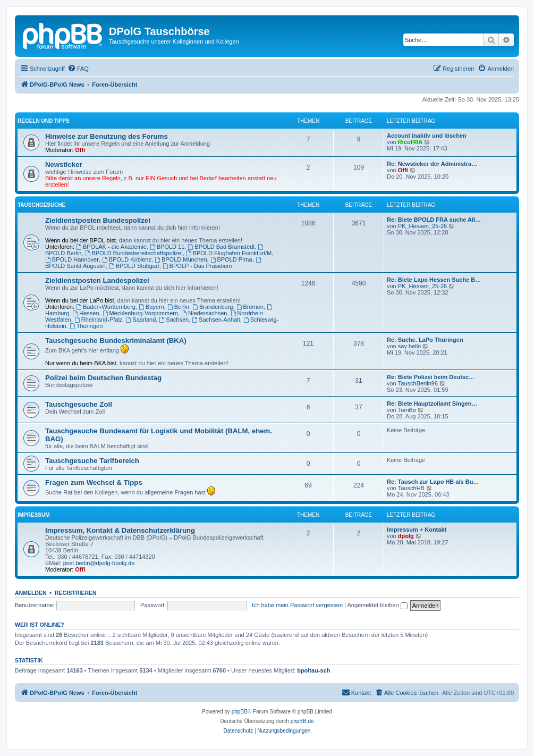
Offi (80, 150)
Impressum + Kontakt (417, 530)
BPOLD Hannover (72, 259)
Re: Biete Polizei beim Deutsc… (431, 377)
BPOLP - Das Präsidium (197, 266)
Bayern (151, 307)
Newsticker (64, 165)
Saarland (141, 320)
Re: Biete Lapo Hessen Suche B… (434, 280)
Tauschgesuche (41, 205)
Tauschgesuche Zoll (79, 404)
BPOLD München (181, 259)
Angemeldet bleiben (377, 605)
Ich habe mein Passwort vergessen (297, 605)
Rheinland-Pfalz (99, 320)
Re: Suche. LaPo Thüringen (425, 340)
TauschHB (411, 488)
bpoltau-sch (313, 670)
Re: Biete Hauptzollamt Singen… (432, 404)
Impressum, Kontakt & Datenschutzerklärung (120, 530)
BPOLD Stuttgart (134, 266)
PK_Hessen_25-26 (422, 226)
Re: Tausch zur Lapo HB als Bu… (433, 482)
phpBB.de (302, 721)
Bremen (250, 307)
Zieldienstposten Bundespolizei (98, 220)
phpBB (240, 712)
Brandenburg (213, 307)
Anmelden (31, 593)
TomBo (407, 410)
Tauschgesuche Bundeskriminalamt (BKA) (116, 341)
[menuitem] (78, 69)
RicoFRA (410, 142)
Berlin (178, 307)
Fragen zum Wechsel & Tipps (94, 482)
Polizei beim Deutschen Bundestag (103, 378)
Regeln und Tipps (44, 121)
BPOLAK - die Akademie (111, 247)
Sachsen (174, 320)
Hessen (86, 313)
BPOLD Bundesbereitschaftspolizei (134, 253)
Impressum (34, 515)
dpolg (406, 536)
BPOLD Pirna (231, 259)
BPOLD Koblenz (127, 259)
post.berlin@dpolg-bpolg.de (99, 563)
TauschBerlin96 (418, 383)
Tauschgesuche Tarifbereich (92, 461)
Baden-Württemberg (106, 307)
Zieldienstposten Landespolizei (97, 280)
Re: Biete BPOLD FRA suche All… (434, 220)
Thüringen (86, 326)
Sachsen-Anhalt (216, 320)
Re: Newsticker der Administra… (432, 164)
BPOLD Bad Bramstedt (221, 247)
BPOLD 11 (167, 247)
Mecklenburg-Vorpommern (140, 313)
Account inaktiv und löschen (427, 136)
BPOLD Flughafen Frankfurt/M (229, 253)
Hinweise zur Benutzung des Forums (107, 136)
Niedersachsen (204, 313)
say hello (409, 346)
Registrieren (76, 593)
